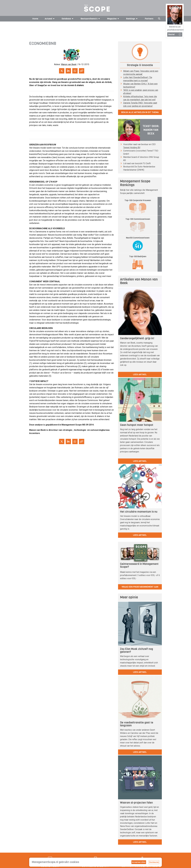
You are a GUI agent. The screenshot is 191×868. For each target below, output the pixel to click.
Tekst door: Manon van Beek (151, 130)
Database (68, 19)
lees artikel (140, 374)
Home (35, 19)
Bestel (175, 34)
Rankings (132, 19)
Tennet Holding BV (132, 148)
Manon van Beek (69, 64)
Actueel (50, 19)
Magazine (113, 19)
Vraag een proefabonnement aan (140, 587)
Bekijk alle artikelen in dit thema (140, 112)
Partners (149, 19)
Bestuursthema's (91, 19)
